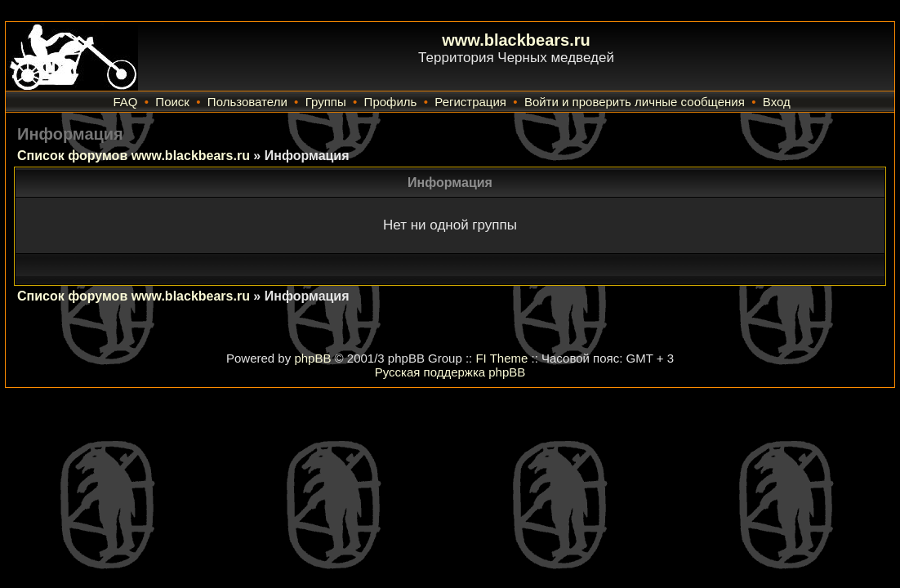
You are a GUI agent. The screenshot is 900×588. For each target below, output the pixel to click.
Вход (777, 102)
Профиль (391, 102)
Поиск (172, 102)
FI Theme (501, 358)
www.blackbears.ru (516, 40)
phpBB (312, 358)
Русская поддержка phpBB (450, 372)
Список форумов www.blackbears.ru (134, 156)
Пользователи (247, 102)
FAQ (125, 102)
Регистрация (470, 102)
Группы (326, 102)
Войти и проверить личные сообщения (635, 102)
